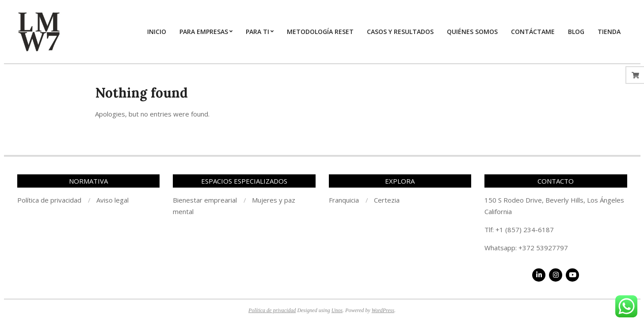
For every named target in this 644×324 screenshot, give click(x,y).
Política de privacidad (272, 310)
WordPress (383, 310)
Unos (337, 310)
